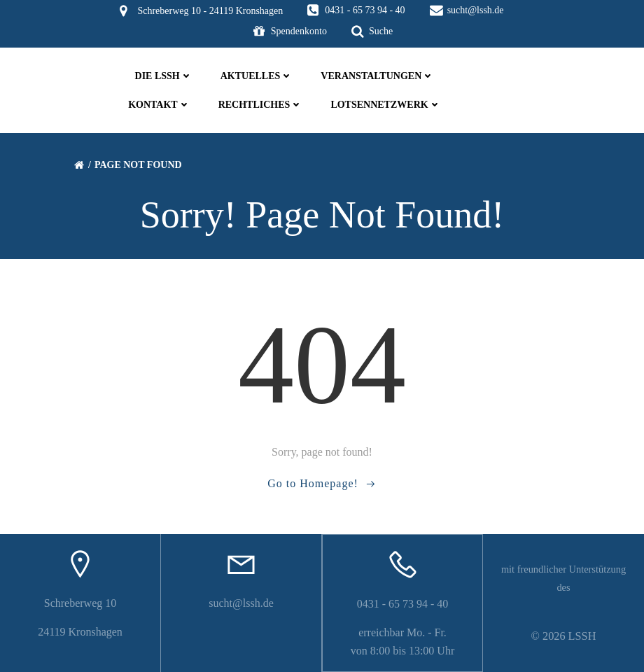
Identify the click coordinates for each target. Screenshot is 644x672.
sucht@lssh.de (241, 603)
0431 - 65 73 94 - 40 (403, 604)
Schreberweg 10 (80, 603)
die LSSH (164, 76)
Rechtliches (261, 105)
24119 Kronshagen (80, 632)
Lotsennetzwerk (385, 105)
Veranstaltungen (377, 76)
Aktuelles (257, 76)
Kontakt (159, 105)
